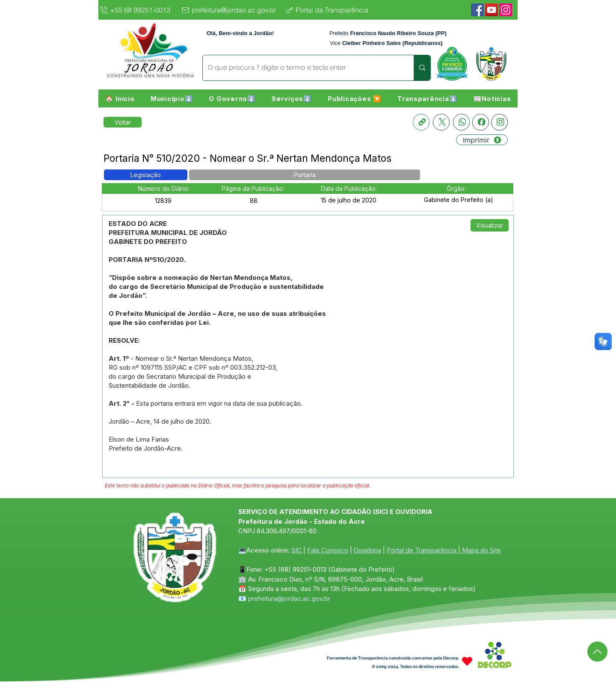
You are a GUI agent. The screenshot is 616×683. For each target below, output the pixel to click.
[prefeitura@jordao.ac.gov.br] (231, 10)
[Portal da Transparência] (333, 10)
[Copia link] (421, 122)
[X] (441, 122)
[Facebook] (477, 10)
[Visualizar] (490, 225)
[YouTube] (492, 10)
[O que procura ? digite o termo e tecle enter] (302, 68)
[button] (172, 98)
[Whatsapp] (461, 122)
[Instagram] (506, 10)
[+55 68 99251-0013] (137, 10)
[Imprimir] (482, 140)
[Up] (597, 652)
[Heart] (467, 661)
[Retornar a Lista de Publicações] (123, 122)
